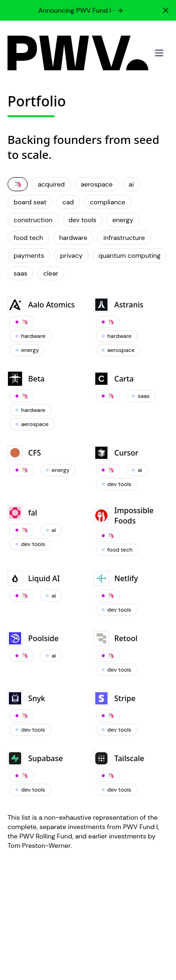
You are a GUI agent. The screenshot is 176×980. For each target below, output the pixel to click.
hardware (73, 238)
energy (123, 220)
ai (131, 184)
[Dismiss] (166, 10)
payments (29, 255)
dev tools (83, 220)
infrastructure (124, 238)
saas (20, 273)
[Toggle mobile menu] (159, 53)
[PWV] (78, 53)
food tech (28, 238)
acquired (51, 184)
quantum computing (130, 255)
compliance (107, 202)
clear (51, 273)
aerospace (97, 184)
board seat (30, 202)
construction (33, 220)
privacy (71, 255)
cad (68, 202)
